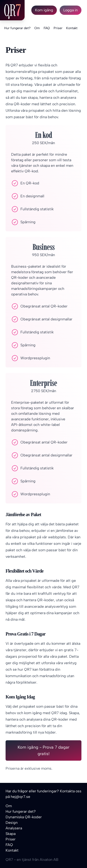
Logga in (71, 10)
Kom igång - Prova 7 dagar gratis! (43, 750)
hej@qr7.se (20, 797)
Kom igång (44, 10)
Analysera (14, 828)
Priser (58, 28)
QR (12, 10)
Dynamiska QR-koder (24, 817)
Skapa (11, 834)
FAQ (47, 28)
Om (37, 28)
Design (12, 823)
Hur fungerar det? (17, 28)
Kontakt (72, 28)
